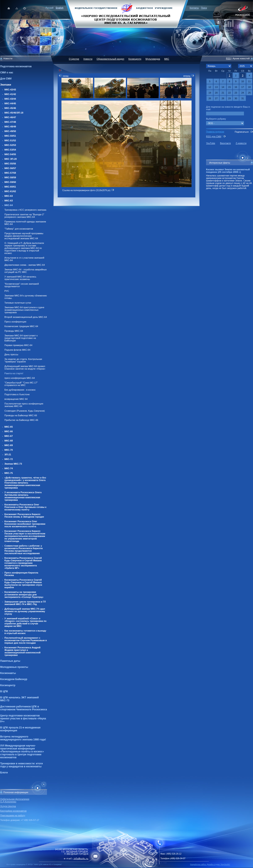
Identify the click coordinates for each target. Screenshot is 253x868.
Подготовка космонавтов (16, 66)
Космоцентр (8, 685)
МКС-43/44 (10, 99)
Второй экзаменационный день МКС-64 (26, 317)
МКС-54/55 (10, 154)
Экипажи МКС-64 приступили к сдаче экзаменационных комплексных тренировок (24, 310)
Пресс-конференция (15, 322)
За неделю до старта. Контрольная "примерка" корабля (23, 360)
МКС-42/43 (10, 90)
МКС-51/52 (10, 140)
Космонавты (8, 673)
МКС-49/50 (10, 131)
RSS (228, 58)
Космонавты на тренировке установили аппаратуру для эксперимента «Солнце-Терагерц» (24, 595)
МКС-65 (9, 427)
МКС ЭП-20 (11, 159)
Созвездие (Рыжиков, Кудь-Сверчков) (25, 411)
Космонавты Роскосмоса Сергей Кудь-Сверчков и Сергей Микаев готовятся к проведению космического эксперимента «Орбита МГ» (23, 563)
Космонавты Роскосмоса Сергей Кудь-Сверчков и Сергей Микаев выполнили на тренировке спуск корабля (23, 584)
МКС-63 (9, 196)
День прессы (11, 354)
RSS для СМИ (214, 136)
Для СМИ (6, 79)
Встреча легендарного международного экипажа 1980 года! (23, 738)
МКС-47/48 (10, 122)
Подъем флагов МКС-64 (17, 350)
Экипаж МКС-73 (13, 464)
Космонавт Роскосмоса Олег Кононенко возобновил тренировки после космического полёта (25, 524)
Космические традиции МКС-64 (21, 326)
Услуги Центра (8, 806)
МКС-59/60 (10, 182)
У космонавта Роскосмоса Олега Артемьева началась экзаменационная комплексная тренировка (23, 496)
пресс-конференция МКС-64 (20, 378)
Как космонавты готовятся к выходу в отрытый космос (25, 632)
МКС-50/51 (10, 136)
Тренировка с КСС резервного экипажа (25, 210)
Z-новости (241, 143)
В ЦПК (4, 691)
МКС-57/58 (10, 173)
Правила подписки (215, 132)
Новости (88, 59)
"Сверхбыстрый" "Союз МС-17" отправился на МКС (21, 384)
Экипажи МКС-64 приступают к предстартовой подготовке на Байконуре (21, 338)
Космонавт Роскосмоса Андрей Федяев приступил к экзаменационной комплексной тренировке (22, 651)
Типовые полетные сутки (18, 303)
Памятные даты (10, 661)
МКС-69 (9, 445)
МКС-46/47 (10, 117)
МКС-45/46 (10, 108)
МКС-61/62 (10, 191)
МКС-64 (9, 205)
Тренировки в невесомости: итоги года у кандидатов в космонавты (21, 765)
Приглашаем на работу (13, 815)
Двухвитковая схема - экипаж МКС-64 (25, 265)
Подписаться (242, 132)
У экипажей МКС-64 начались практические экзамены (20, 278)
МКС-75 (9, 473)
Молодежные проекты (14, 667)
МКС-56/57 (10, 168)
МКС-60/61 (10, 187)
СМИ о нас (7, 73)
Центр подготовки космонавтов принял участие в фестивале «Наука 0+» (23, 719)
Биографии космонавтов (13, 811)
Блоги (4, 773)
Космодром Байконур (14, 679)
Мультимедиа (153, 59)
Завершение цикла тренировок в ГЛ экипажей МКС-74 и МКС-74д (25, 603)
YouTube (211, 143)
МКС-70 (9, 450)
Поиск (204, 8)
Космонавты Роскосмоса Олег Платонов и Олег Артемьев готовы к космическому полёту (25, 507)
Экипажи (6, 85)
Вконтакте (225, 143)
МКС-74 (9, 468)
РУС (7, 291)
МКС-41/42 (10, 94)
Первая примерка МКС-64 (18, 345)
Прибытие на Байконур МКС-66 (21, 420)
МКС (167, 59)
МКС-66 (9, 431)
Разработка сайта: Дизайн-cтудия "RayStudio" (210, 864)
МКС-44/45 (10, 103)
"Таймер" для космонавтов (19, 229)
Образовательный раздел (110, 59)
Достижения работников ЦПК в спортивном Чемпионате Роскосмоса (24, 708)
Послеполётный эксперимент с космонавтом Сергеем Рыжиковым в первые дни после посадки (26, 640)
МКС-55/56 (10, 164)
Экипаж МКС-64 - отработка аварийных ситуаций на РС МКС (26, 271)
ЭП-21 (8, 454)
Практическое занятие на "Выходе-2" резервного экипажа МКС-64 (24, 216)
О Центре (74, 59)
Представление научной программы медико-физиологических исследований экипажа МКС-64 (24, 236)
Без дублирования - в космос (20, 390)
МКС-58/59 (10, 177)
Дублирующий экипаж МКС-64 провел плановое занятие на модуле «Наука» (25, 367)
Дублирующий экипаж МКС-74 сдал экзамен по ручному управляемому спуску (25, 611)
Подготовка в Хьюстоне (17, 394)
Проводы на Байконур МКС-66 (21, 415)
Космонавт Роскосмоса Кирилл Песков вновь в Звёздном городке (24, 515)
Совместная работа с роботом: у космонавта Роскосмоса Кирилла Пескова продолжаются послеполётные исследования (24, 550)
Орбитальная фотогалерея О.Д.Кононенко (15, 800)
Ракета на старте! (14, 373)
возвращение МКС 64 (16, 399)
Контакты (194, 8)
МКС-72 (9, 459)
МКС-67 (9, 436)
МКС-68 (9, 441)
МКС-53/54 (10, 150)
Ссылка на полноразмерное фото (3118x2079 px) (88, 190)
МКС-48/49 (10, 127)
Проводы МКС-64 (14, 331)
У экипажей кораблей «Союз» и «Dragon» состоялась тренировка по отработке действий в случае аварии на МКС (25, 622)
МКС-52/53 (10, 145)
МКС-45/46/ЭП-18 (14, 113)
